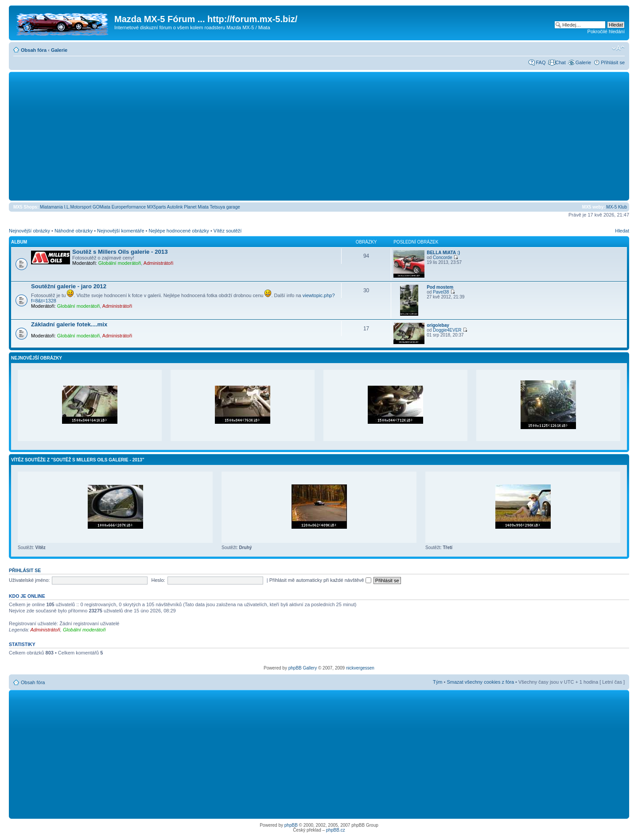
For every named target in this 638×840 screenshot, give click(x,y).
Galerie (59, 50)
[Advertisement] (319, 136)
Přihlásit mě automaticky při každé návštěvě (320, 580)
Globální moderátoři (120, 263)
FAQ (541, 62)
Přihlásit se (613, 62)
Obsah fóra (34, 50)
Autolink (175, 207)
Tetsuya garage (225, 207)
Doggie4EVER (447, 330)
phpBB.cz (336, 830)
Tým (438, 682)
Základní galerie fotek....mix (69, 324)
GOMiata (101, 207)
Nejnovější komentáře (121, 231)
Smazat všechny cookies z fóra (480, 682)
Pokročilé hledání (606, 31)
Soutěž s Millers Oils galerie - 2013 (120, 252)
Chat (560, 62)
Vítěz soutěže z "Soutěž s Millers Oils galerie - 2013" (78, 460)
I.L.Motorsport (78, 207)
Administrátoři (158, 263)
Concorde (442, 257)
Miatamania (51, 207)
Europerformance (129, 207)
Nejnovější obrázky (29, 231)
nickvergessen (360, 668)
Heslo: (158, 580)
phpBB (291, 825)
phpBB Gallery (303, 668)
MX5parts (157, 207)
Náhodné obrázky (74, 231)
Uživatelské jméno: (29, 580)
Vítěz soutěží (228, 231)
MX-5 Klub (617, 207)
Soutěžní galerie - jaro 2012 (69, 286)
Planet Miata (196, 207)
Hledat (622, 231)
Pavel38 (441, 292)
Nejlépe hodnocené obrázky (179, 231)
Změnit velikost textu (618, 48)
